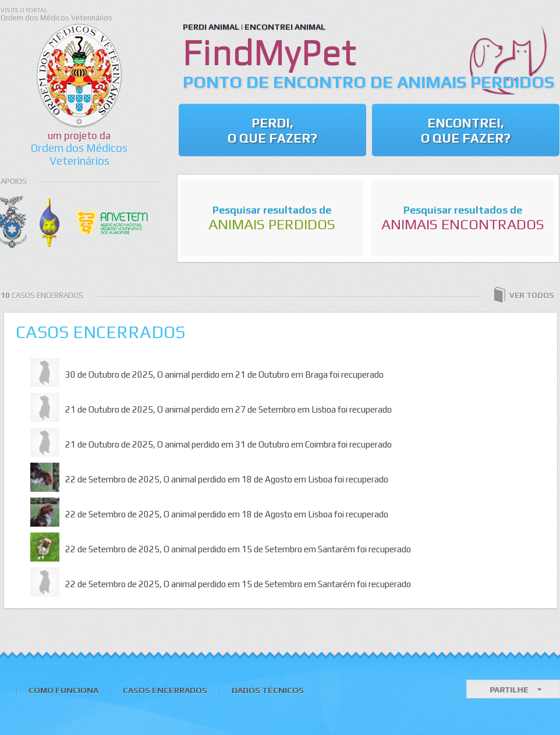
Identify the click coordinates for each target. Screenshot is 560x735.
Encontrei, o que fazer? (466, 130)
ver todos (523, 296)
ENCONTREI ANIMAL (285, 27)
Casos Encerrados (100, 332)
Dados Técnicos (268, 690)
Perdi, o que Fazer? (272, 130)
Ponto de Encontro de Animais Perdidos (368, 82)
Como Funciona (63, 690)
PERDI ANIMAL (211, 27)
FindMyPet (270, 51)
